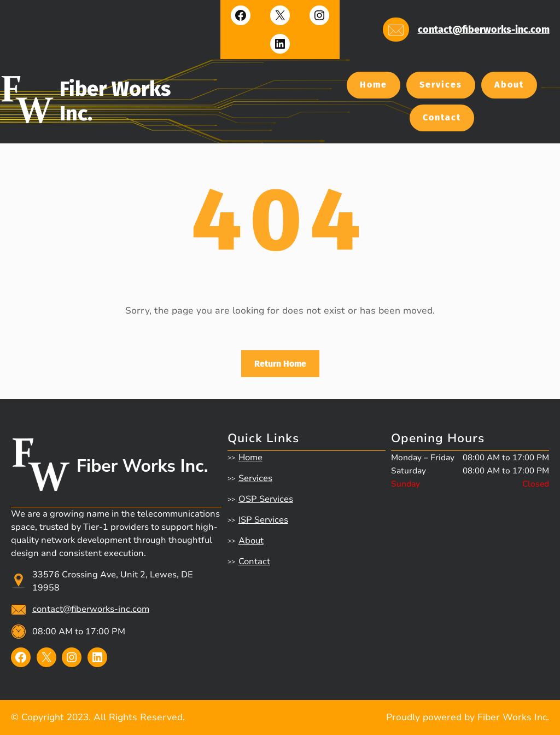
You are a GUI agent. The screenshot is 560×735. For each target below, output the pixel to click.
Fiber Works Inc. (142, 466)
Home (374, 85)
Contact (442, 117)
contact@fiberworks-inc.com (484, 30)
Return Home (280, 364)
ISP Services (263, 520)
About (509, 85)
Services (441, 85)
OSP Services (266, 499)
